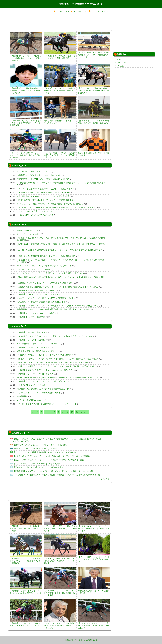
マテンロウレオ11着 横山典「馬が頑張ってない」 (37, 269)
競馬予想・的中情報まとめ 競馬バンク (81, 4)
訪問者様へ (120, 54)
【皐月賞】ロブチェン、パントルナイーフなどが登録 (35, 449)
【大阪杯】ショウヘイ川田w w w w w (32, 332)
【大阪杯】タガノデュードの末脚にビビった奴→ (37, 291)
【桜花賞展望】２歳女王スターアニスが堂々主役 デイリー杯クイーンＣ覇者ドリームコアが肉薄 (53, 471)
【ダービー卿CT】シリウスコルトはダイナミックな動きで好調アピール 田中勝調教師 (26, 122)
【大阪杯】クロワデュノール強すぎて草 (33, 347)
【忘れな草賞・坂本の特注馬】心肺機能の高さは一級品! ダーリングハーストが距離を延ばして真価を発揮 (61, 277)
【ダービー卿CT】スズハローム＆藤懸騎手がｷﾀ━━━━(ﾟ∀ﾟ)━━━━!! (46, 404)
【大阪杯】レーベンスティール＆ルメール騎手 (36, 313)
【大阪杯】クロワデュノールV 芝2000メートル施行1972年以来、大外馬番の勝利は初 (49, 460)
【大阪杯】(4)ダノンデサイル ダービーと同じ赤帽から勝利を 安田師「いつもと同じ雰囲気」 (52, 456)
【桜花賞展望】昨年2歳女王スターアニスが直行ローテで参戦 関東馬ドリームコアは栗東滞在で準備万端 (57, 475)
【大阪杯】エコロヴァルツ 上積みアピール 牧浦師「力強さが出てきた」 (26, 623)
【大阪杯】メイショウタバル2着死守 (32, 340)
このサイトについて (123, 59)
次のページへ (82, 412)
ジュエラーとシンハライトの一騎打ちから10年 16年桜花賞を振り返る (45, 298)
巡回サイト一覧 (121, 63)
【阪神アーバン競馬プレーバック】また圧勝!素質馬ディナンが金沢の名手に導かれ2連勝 (53, 363)
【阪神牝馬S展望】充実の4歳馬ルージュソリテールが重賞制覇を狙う (45, 200)
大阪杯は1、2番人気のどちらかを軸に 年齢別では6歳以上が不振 (43, 389)
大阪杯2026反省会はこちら (28, 230)
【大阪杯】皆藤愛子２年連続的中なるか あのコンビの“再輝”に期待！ (45, 370)
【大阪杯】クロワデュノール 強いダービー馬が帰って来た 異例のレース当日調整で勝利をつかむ (57, 306)
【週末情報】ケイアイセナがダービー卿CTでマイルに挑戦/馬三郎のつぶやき (26, 591)
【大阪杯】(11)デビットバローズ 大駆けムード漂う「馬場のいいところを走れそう (94, 624)
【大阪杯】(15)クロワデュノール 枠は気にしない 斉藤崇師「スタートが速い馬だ (60, 560)
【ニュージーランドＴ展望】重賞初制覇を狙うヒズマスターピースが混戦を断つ (46, 452)
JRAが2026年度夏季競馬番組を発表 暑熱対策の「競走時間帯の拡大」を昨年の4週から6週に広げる (58, 378)
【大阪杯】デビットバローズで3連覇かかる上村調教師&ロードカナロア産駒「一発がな (26, 57)
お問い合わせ (120, 66)
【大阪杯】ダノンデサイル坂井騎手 (31, 317)
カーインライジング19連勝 (28, 234)
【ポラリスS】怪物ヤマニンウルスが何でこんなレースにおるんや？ (44, 189)
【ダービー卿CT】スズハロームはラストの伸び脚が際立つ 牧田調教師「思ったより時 (60, 592)
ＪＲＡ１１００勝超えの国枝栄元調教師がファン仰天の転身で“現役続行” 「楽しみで (60, 624)
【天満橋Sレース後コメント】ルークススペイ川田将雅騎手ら (38, 467)
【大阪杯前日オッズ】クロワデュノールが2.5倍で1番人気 (37, 464)
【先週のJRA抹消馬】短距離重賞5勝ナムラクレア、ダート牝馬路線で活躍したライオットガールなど (58, 287)
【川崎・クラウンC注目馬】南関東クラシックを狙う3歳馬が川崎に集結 (46, 256)
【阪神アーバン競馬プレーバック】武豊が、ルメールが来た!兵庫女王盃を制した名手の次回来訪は (57, 366)
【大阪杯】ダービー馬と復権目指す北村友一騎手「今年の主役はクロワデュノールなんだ (26, 89)
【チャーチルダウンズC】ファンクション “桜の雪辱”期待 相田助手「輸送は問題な (26, 154)
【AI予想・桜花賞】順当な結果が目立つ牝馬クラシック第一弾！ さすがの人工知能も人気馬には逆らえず (59, 250)
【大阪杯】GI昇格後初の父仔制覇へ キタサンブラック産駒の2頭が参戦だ (60, 56)
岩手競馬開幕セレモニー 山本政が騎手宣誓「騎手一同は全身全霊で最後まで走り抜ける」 (54, 309)
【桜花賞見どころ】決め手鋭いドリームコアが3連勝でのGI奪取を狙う (45, 283)
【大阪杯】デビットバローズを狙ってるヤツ (35, 374)
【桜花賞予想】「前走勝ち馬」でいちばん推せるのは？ (39, 175)
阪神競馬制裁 (22, 396)
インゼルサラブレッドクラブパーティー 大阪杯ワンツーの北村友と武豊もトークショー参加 (55, 336)
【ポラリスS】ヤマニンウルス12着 (31, 385)
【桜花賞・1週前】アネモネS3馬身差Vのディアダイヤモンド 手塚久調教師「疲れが (60, 154)
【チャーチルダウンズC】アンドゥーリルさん (35, 211)
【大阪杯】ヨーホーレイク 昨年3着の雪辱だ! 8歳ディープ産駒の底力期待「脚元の (26, 527)
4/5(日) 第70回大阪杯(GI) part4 (29, 400)
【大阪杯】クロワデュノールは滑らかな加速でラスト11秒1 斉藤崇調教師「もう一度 (94, 54)
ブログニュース (63, 12)
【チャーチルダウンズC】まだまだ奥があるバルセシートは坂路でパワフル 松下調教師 (26, 560)
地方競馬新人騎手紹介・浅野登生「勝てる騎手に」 (94, 153)
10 (72, 412)
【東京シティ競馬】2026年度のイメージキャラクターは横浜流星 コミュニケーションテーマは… (57, 208)
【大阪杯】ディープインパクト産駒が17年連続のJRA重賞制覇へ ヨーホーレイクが (60, 89)
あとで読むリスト (81, 12)
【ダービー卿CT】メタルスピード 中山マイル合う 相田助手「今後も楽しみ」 (94, 558)
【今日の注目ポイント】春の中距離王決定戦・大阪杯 (38, 393)
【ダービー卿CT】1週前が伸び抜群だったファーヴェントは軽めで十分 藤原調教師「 (94, 89)
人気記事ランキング (100, 12)
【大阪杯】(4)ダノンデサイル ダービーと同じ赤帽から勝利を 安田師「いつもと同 (94, 527)
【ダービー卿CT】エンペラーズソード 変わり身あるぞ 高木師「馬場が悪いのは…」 (95, 122)
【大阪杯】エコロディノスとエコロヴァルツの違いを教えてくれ (43, 381)
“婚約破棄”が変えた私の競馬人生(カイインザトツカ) (38, 351)
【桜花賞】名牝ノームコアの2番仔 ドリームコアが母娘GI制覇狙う (44, 193)
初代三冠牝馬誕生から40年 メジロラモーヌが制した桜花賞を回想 (43, 196)
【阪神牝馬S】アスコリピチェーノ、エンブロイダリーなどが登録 (40, 445)
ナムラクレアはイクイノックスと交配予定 (34, 171)
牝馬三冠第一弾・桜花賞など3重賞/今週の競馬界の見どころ (41, 302)
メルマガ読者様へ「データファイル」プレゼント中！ (38, 344)
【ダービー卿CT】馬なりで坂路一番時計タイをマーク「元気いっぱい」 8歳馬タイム (60, 527)
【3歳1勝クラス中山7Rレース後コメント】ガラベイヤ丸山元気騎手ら (45, 355)
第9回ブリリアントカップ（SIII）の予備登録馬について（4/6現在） (44, 266)
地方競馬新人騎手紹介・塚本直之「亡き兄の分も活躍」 (60, 121)
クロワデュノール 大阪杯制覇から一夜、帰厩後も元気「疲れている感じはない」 (50, 204)
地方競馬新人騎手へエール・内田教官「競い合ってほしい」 (94, 591)
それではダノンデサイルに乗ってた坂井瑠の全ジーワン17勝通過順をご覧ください (50, 273)
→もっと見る (104, 479)
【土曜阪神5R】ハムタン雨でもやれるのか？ (35, 215)
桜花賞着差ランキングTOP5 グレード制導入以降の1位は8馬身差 (43, 179)
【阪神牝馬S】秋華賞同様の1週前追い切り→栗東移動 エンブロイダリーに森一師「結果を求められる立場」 (61, 244)
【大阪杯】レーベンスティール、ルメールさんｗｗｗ (38, 294)
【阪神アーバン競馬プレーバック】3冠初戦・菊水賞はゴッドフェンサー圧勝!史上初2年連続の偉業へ (58, 359)
